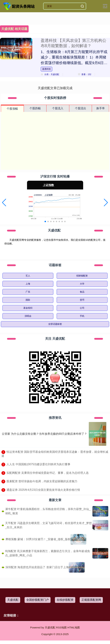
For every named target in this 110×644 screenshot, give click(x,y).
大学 (82, 284)
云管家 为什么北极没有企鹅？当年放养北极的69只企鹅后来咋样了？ (44, 434)
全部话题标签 (55, 324)
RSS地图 (61, 627)
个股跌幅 (35, 108)
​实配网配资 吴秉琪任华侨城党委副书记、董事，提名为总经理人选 (48, 473)
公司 (82, 308)
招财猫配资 (82, 276)
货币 (82, 300)
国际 (28, 300)
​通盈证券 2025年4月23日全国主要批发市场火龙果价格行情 (43, 490)
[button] (4, 203)
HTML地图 (74, 627)
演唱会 (28, 316)
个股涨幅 (12, 109)
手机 (82, 316)
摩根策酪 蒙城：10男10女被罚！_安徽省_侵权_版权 (38, 539)
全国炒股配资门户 (38, 600)
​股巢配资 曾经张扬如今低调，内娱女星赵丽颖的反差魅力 (42, 481)
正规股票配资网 (91, 600)
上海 (28, 284)
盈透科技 (46, 69)
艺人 (28, 276)
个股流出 (81, 108)
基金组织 (28, 308)
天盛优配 (13, 600)
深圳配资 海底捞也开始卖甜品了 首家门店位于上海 (37, 567)
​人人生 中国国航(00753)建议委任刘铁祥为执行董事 (38, 464)
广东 (28, 292)
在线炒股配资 (65, 600)
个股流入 (58, 108)
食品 (82, 292)
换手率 (101, 108)
